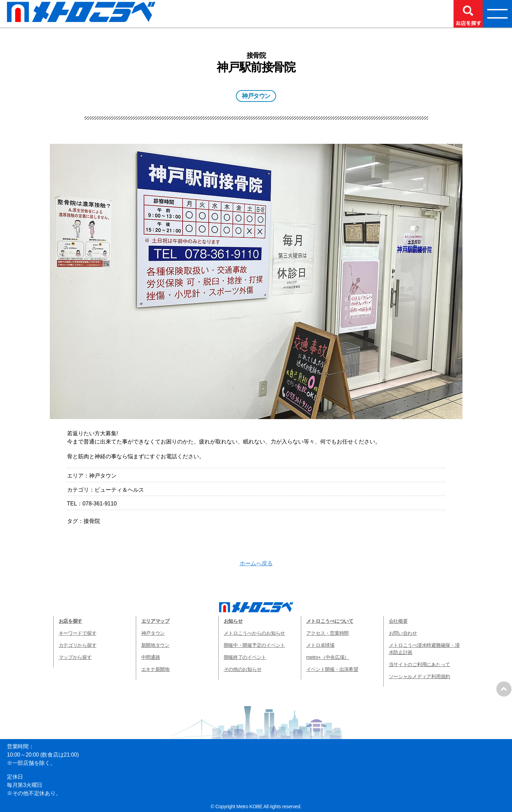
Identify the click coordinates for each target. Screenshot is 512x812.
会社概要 (398, 621)
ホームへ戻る (256, 563)
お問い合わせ (403, 633)
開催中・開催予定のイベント (255, 645)
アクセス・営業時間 (328, 633)
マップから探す (75, 657)
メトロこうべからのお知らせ (255, 633)
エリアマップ (155, 621)
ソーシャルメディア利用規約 (420, 676)
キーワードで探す (78, 633)
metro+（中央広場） (328, 657)
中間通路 (151, 657)
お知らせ (233, 621)
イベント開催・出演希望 (332, 669)
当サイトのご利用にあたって (420, 664)
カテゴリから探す (78, 645)
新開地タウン (155, 645)
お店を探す (71, 621)
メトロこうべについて (330, 621)
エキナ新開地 (155, 669)
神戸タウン (153, 633)
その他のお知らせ (243, 669)
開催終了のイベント (245, 657)
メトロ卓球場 (320, 645)
